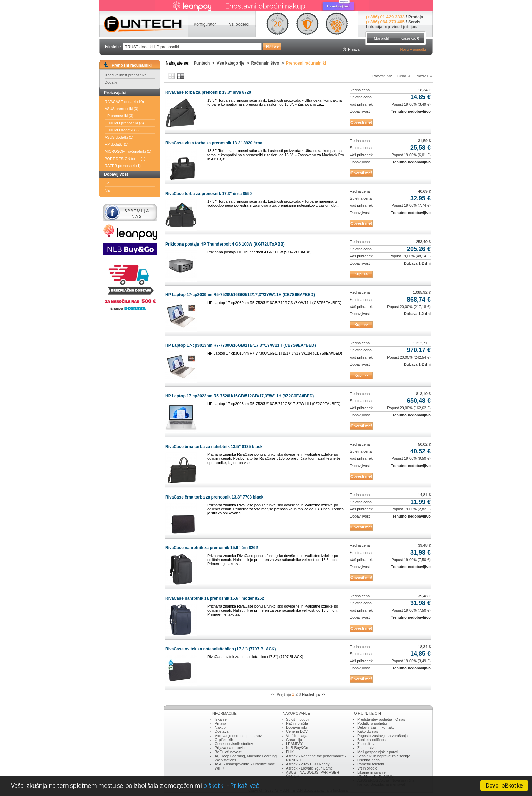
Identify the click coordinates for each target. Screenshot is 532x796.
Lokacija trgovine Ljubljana (392, 27)
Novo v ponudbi (413, 49)
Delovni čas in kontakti (376, 727)
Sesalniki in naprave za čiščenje (384, 756)
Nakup (220, 727)
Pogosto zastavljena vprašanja (383, 736)
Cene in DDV (297, 731)
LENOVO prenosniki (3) (124, 123)
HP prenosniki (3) (119, 116)
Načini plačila (297, 723)
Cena (402, 76)
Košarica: (410, 38)
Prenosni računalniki (306, 63)
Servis (414, 22)
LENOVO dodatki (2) (122, 130)
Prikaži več (244, 785)
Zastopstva (366, 748)
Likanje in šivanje (372, 772)
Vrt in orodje (367, 768)
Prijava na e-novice (231, 748)
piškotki (214, 785)
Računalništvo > (269, 63)
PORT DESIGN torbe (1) (125, 159)
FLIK (290, 752)
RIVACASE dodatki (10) (124, 102)
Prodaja (416, 17)
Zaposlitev (366, 744)
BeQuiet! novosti (229, 752)
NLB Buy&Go (297, 748)
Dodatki (111, 82)
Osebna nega (368, 760)
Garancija (294, 740)
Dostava (222, 731)
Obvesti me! (361, 122)
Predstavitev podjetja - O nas (381, 719)
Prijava (221, 723)
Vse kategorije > (234, 63)
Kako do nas (368, 731)
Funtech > (205, 63)
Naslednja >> (313, 694)
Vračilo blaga (297, 736)
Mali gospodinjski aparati (378, 752)
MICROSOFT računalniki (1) (128, 151)
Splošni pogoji (298, 719)
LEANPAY (294, 744)
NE (107, 190)
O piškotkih (224, 740)
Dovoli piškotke (504, 785)
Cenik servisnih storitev (234, 744)
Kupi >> (361, 274)
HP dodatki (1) (116, 144)
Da (107, 183)
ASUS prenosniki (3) (121, 109)
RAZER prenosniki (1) (123, 166)
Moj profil (382, 38)
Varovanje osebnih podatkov (238, 736)
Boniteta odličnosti (372, 740)
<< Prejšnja (281, 694)
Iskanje (221, 719)
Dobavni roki (296, 727)
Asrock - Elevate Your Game (309, 768)
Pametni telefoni (371, 764)
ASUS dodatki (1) (119, 137)
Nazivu (422, 76)
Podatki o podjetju (372, 723)
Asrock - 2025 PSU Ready (308, 764)
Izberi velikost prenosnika (126, 75)
